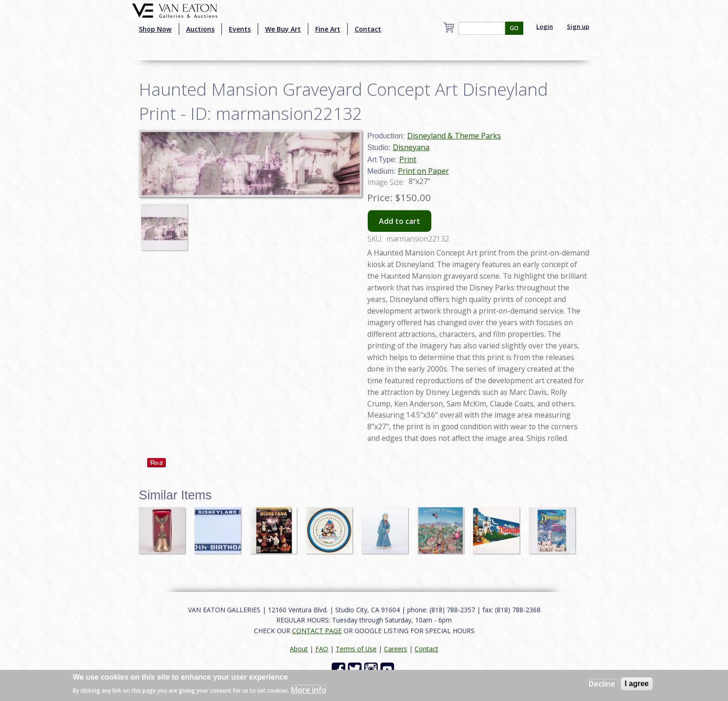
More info (309, 690)
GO (514, 28)
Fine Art (328, 29)
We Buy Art (283, 29)
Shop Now (155, 29)
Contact (368, 29)
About (299, 649)
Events (240, 29)
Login (545, 26)
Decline (602, 684)
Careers (396, 649)
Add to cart (400, 221)
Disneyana (411, 147)
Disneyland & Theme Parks (454, 136)
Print (408, 159)
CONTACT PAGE (317, 631)
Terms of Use (356, 649)
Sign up (578, 26)
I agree (637, 684)
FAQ (322, 649)
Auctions (200, 29)
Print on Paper (423, 171)
